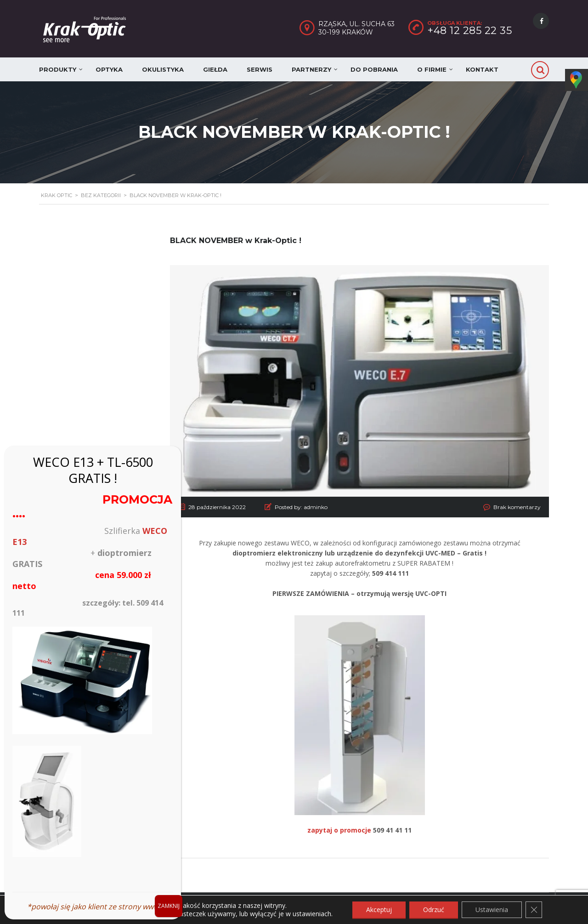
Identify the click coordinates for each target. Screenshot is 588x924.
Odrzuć (434, 910)
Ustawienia (492, 910)
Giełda (215, 69)
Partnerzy (311, 69)
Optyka (109, 69)
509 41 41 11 (392, 830)
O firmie (432, 69)
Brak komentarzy (517, 507)
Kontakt (482, 69)
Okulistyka (163, 69)
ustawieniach (312, 914)
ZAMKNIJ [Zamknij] (169, 906)
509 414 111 (390, 573)
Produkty (58, 69)
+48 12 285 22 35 (469, 31)
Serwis (260, 69)
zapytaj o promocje (339, 830)
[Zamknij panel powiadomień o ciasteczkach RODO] (534, 910)
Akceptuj (379, 910)
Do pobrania (374, 69)
